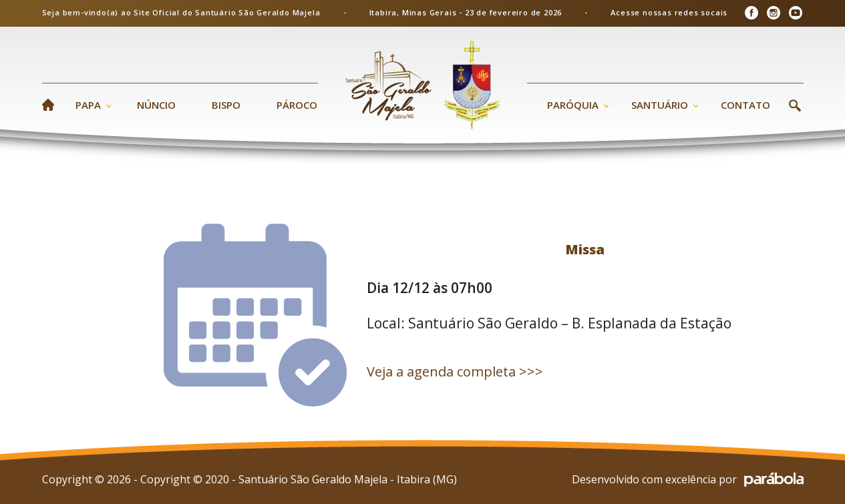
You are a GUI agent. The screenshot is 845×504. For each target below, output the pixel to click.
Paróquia (573, 105)
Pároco (297, 105)
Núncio (156, 105)
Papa (88, 105)
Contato (745, 105)
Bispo (226, 105)
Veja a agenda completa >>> (455, 371)
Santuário (660, 105)
